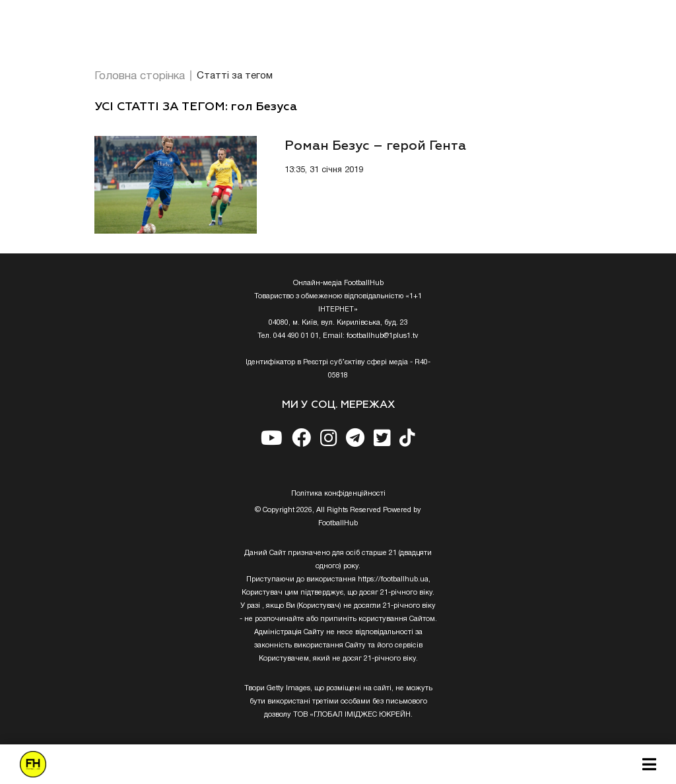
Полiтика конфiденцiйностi (338, 494)
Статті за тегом (235, 76)
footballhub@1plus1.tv (383, 336)
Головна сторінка (140, 76)
